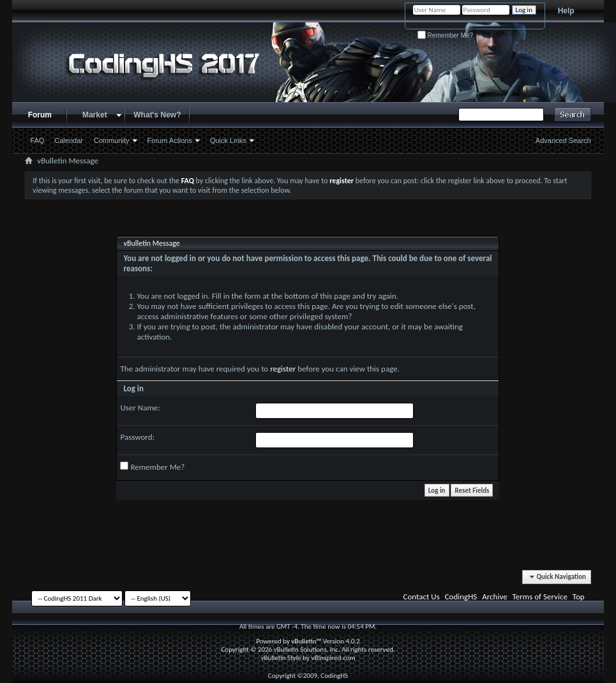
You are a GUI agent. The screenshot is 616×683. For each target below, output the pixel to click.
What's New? (157, 115)
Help (566, 11)
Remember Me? (445, 35)
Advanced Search (563, 140)
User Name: (140, 408)
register (283, 369)
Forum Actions (170, 140)
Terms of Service (540, 597)
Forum (40, 115)
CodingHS (461, 597)
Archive (494, 597)
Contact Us (422, 597)
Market (95, 115)
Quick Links (228, 140)
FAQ (37, 140)
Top (579, 597)
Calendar (69, 140)
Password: (137, 437)
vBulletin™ (306, 641)
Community (112, 140)
